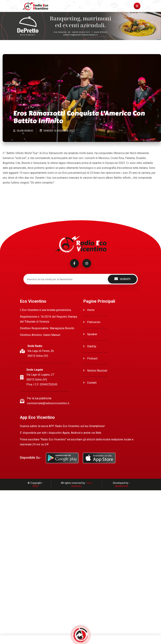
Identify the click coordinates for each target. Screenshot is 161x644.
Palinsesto (92, 322)
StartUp (90, 346)
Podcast (90, 358)
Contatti (90, 383)
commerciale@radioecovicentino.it (48, 403)
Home (89, 310)
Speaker (90, 334)
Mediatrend (121, 486)
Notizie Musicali (95, 371)
